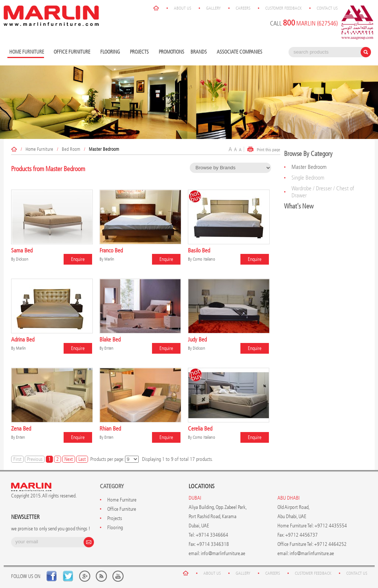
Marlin (109, 259)
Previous (35, 459)
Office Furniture (73, 52)
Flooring (111, 52)
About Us (183, 8)
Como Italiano (204, 259)
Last (82, 459)
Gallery (213, 8)
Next (69, 459)
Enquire (78, 259)
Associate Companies (239, 52)
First (17, 459)
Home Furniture (39, 149)
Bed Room (71, 149)
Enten (109, 348)
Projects (140, 52)
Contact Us (327, 8)
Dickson (22, 259)
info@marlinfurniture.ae (223, 553)
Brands (200, 52)
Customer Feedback (283, 8)
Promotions (171, 52)
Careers (243, 8)
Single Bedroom (308, 178)
